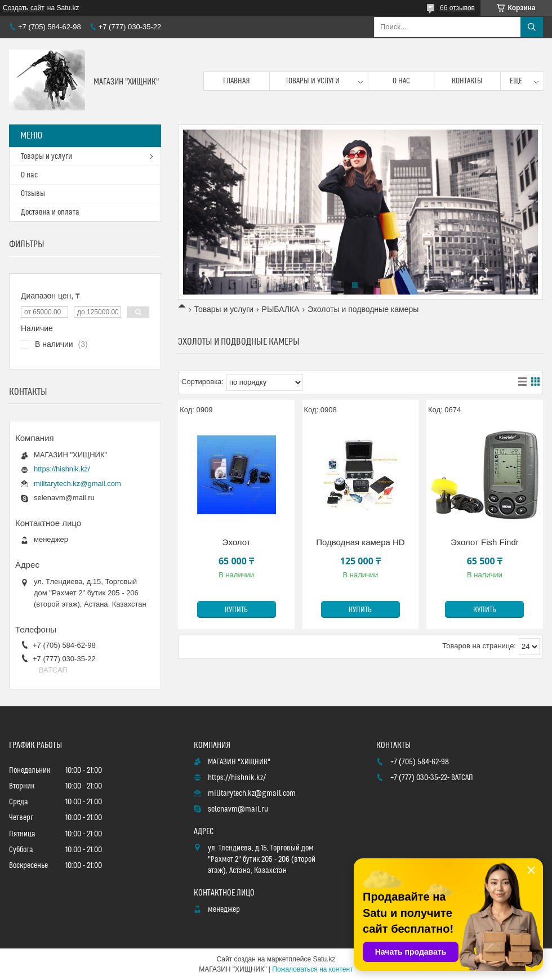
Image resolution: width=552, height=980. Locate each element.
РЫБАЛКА (281, 309)
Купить (236, 610)
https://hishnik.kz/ (62, 469)
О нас (401, 81)
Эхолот (237, 542)
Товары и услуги (313, 81)
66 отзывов (457, 8)
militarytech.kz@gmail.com (77, 484)
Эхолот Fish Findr (485, 542)
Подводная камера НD (360, 542)
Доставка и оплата (50, 212)
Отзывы (33, 194)
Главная (237, 81)
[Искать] (532, 27)
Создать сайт (24, 8)
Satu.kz (324, 959)
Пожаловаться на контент (312, 969)
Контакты (467, 81)
